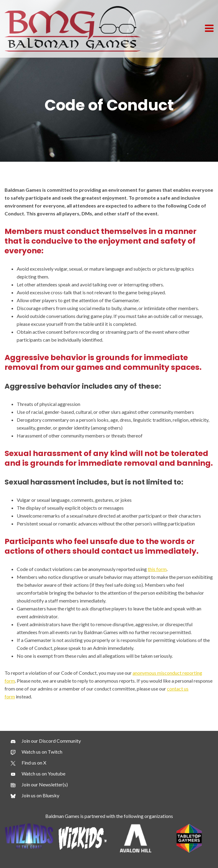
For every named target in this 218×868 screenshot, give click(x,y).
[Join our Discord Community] (46, 741)
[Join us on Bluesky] (35, 795)
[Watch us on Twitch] (36, 752)
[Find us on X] (28, 763)
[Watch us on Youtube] (38, 774)
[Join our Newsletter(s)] (39, 785)
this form (157, 569)
